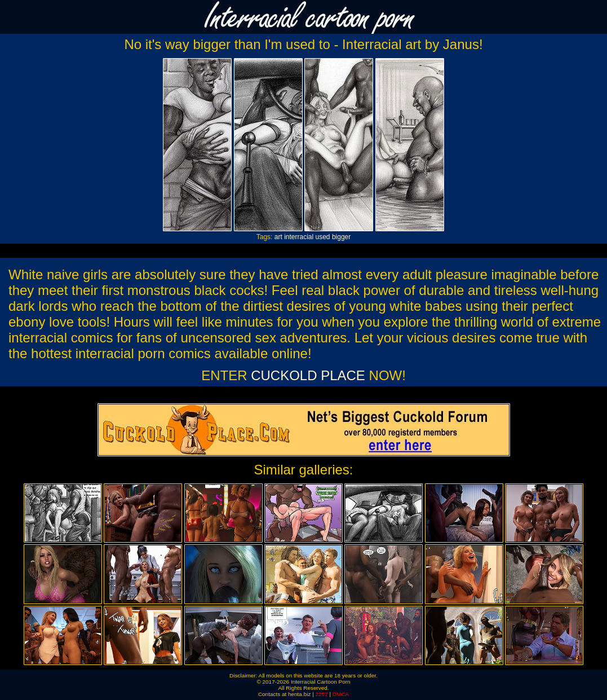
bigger (341, 237)
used (323, 237)
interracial (299, 237)
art (278, 237)
